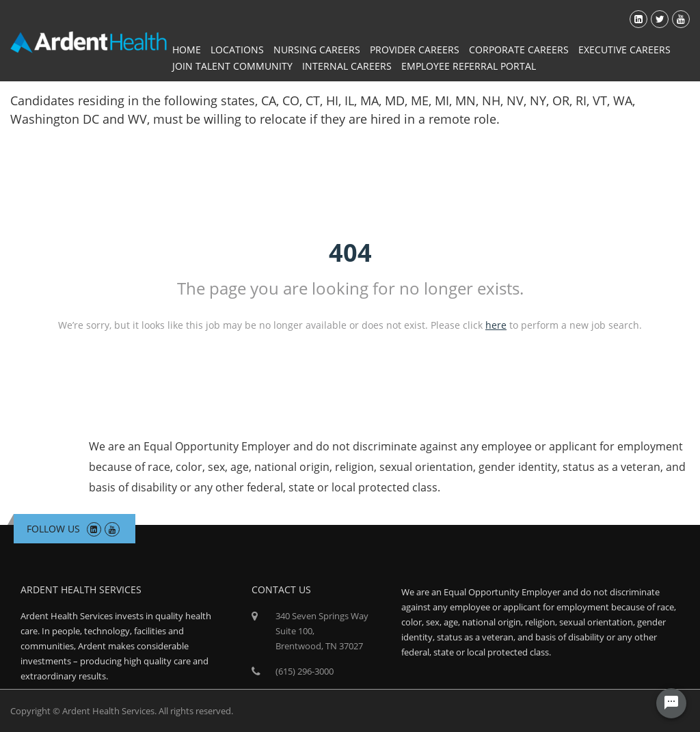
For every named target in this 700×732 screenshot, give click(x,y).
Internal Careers (347, 66)
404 (350, 253)
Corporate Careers (519, 50)
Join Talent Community (232, 66)
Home (187, 50)
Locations (237, 50)
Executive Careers (624, 50)
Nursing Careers (317, 50)
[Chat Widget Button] (671, 703)
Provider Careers (415, 50)
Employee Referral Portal (469, 66)
